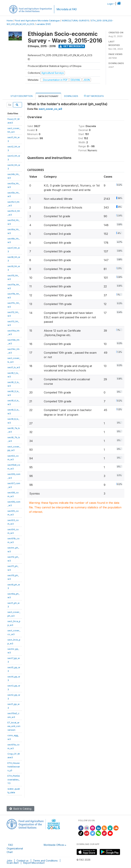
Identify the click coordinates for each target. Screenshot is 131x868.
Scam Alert (13, 863)
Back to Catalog (20, 809)
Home (10, 21)
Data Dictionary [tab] (48, 96)
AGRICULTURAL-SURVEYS (75, 21)
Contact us (23, 861)
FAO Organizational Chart (15, 848)
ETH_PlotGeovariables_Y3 (14, 779)
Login (110, 4)
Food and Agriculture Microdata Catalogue (37, 21)
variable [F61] (43, 24)
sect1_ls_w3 (14, 367)
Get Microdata (72, 46)
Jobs (9, 861)
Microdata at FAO (67, 9)
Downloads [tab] (71, 96)
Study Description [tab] (22, 96)
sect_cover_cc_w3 (50, 109)
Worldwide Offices (54, 845)
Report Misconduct (34, 863)
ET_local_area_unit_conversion (14, 726)
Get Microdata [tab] (94, 96)
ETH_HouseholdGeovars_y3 (14, 767)
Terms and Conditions (45, 861)
